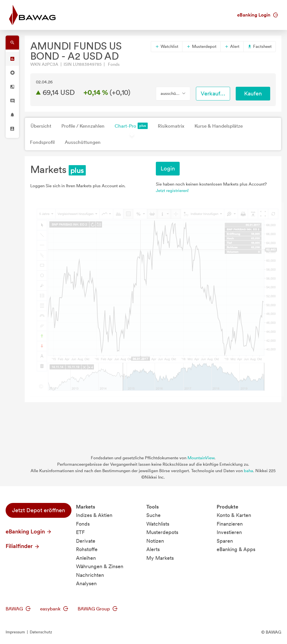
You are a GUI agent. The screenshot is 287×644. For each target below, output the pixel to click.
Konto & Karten (234, 515)
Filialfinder (23, 546)
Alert (232, 46)
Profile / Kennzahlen (83, 126)
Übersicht (41, 126)
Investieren (229, 532)
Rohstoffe (87, 549)
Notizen (155, 541)
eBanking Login (258, 15)
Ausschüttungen (83, 142)
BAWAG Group (98, 609)
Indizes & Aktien (94, 515)
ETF (80, 532)
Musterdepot (201, 46)
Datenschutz (41, 632)
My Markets (160, 558)
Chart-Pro (131, 126)
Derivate (86, 541)
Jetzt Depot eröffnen (39, 510)
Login (168, 168)
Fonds (83, 524)
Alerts (153, 549)
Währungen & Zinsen (100, 566)
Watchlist (167, 46)
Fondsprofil (42, 142)
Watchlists (158, 524)
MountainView (201, 458)
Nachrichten (90, 575)
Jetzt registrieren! (172, 191)
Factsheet (260, 46)
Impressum (15, 632)
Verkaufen (214, 93)
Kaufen (253, 93)
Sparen (225, 541)
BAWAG (18, 609)
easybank (54, 609)
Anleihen (86, 558)
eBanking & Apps (236, 549)
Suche (153, 515)
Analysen (86, 583)
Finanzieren (230, 524)
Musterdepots (162, 532)
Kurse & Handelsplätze (219, 126)
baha (248, 471)
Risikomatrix (171, 126)
